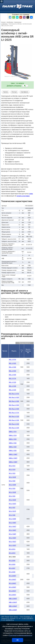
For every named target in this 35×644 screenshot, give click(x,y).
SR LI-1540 (12, 515)
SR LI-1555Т (13, 546)
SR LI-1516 (12, 466)
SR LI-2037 (12, 568)
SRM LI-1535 (13, 451)
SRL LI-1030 (12, 367)
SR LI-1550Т (13, 538)
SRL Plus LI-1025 (14, 398)
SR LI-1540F (12, 519)
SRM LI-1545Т (13, 458)
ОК (17, 640)
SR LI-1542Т (13, 527)
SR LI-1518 (12, 470)
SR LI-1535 (12, 496)
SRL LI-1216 (12, 379)
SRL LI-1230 (12, 386)
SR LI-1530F (12, 485)
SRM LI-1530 (13, 443)
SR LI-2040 (12, 572)
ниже (31, 194)
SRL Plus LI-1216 (14, 413)
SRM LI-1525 (13, 439)
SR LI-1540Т (13, 523)
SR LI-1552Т (13, 542)
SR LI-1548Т (13, 534)
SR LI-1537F (12, 511)
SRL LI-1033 (12, 371)
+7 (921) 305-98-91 (27, 618)
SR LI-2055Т (13, 595)
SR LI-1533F (12, 492)
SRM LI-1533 (13, 447)
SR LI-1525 (12, 473)
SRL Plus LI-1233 (14, 424)
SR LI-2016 (12, 549)
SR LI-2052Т (13, 591)
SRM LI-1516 (13, 432)
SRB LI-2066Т (13, 606)
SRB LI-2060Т (13, 599)
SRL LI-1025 (12, 363)
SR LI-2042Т (13, 580)
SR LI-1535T (13, 504)
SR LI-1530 (12, 481)
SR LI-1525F (12, 477)
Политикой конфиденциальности (20, 635)
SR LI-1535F (12, 500)
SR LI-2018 (12, 553)
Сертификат (24, 92)
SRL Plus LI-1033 (14, 405)
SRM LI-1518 (13, 436)
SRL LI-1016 (12, 360)
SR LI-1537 (12, 508)
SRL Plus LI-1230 (14, 420)
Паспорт (14, 92)
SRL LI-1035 (12, 375)
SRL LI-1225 (12, 382)
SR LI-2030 (12, 561)
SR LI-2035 (12, 564)
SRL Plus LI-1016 (14, 394)
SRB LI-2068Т (13, 610)
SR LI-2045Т (13, 583)
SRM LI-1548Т (13, 462)
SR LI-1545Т (13, 530)
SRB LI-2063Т (13, 602)
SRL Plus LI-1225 (14, 417)
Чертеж (5, 92)
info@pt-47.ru (10, 620)
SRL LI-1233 (12, 390)
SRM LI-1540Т (13, 454)
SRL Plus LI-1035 (14, 409)
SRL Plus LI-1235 (14, 428)
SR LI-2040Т (13, 576)
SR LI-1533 (12, 489)
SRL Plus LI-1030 (14, 401)
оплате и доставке (23, 196)
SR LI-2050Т (13, 587)
